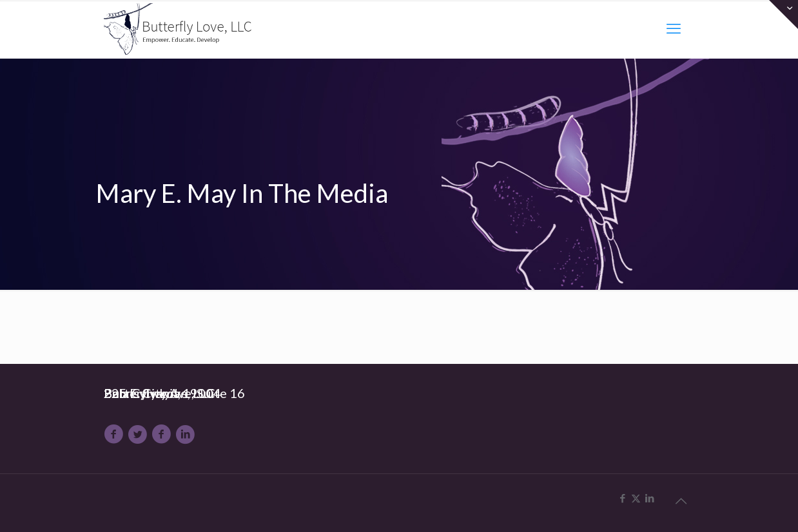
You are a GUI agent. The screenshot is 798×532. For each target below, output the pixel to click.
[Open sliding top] (783, 14)
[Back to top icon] (681, 501)
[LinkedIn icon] (649, 499)
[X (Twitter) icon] (636, 499)
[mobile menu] (674, 29)
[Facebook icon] (622, 499)
